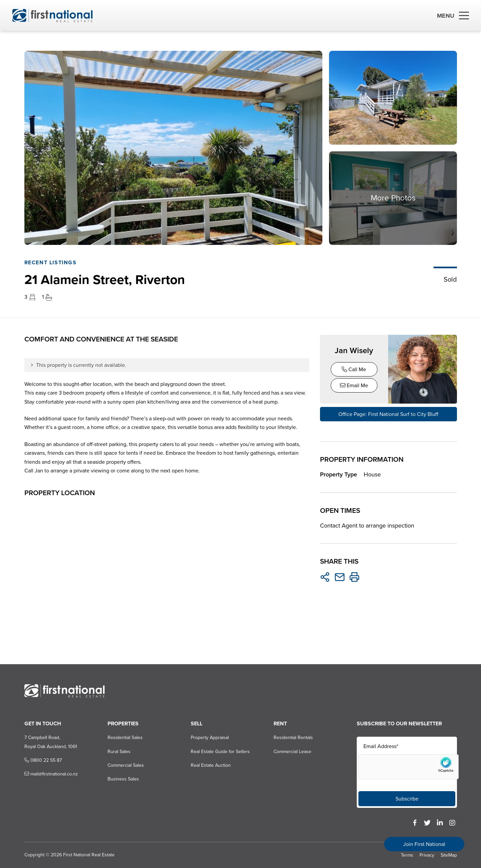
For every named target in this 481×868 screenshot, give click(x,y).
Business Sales (123, 779)
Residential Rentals (293, 738)
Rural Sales (119, 752)
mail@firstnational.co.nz (51, 774)
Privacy (427, 855)
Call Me (354, 369)
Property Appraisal (209, 738)
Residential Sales (125, 738)
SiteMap (449, 855)
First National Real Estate (89, 855)
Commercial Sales (125, 765)
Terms (407, 855)
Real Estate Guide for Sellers (220, 752)
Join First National (424, 844)
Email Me (354, 385)
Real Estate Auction (210, 765)
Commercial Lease (292, 752)
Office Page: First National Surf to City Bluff (388, 414)
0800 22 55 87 (43, 760)
